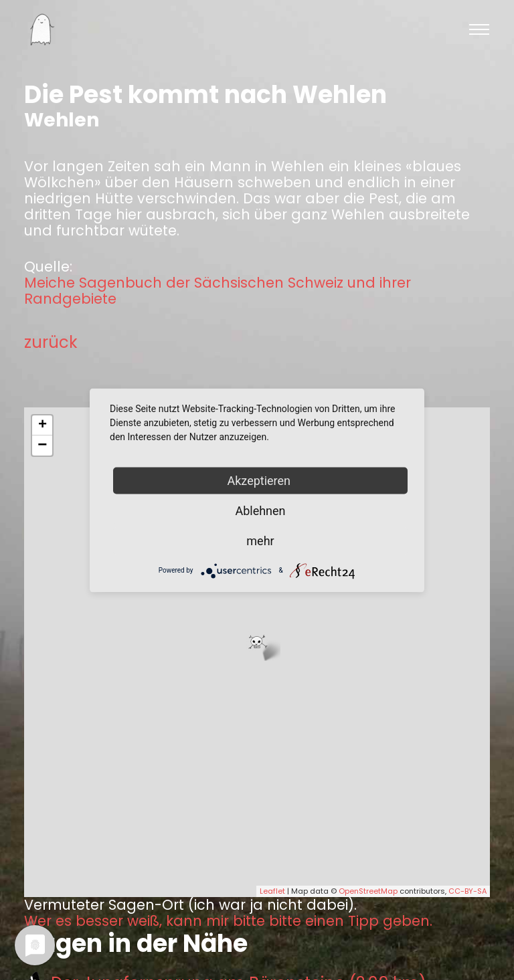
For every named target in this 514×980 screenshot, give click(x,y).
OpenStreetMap (368, 891)
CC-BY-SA (467, 891)
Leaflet (272, 891)
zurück (51, 342)
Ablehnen (260, 510)
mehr (260, 540)
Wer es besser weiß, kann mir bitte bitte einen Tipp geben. (228, 921)
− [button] (42, 446)
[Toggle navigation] (479, 29)
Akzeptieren (261, 480)
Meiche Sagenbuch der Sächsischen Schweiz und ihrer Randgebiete (218, 291)
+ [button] (42, 425)
